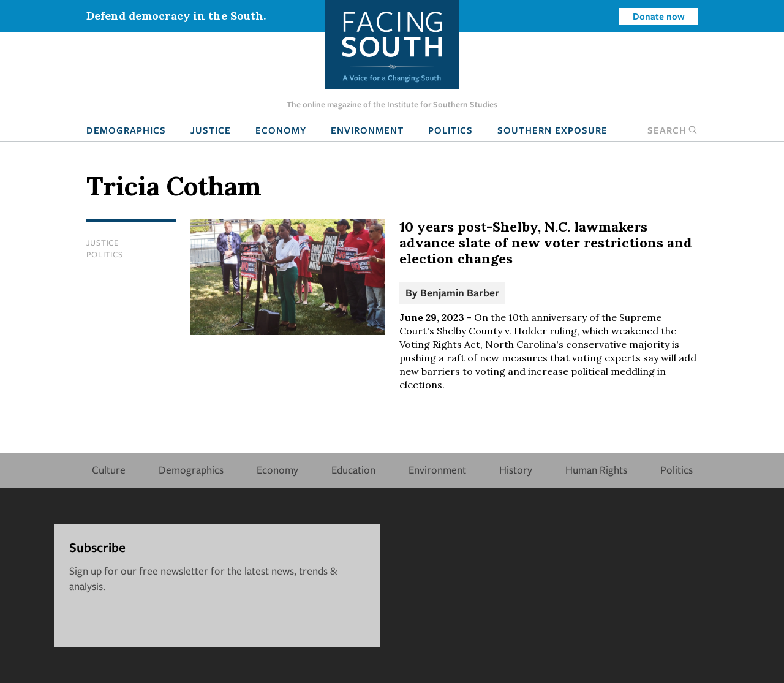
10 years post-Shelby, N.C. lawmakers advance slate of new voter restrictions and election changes (546, 243)
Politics (450, 130)
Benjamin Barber (460, 292)
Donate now (659, 16)
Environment (367, 130)
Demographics (126, 130)
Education (353, 470)
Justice (211, 130)
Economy (281, 130)
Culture (109, 470)
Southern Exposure (552, 130)
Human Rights (596, 470)
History (516, 470)
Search (673, 130)
